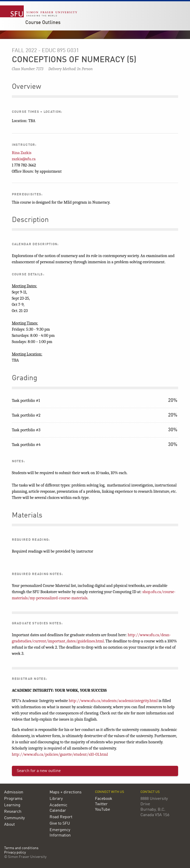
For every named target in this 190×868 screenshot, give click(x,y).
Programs (13, 799)
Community (14, 818)
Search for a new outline (39, 771)
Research (13, 812)
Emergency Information (60, 833)
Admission (14, 792)
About (9, 825)
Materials (27, 516)
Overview (26, 87)
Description (30, 220)
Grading (25, 378)
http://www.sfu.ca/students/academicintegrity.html (113, 701)
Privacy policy (15, 853)
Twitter (101, 804)
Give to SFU (60, 824)
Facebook (104, 799)
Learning (12, 805)
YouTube (102, 810)
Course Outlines (43, 23)
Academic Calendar (58, 808)
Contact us (150, 792)
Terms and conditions (21, 848)
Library (56, 799)
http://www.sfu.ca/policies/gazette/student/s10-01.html (60, 754)
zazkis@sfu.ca (24, 159)
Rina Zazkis (22, 153)
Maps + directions (66, 792)
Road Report (61, 817)
